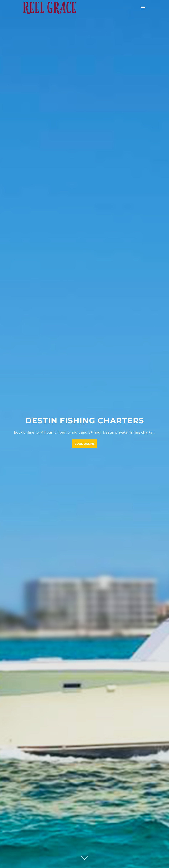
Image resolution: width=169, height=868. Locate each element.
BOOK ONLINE (85, 444)
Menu (143, 8)
